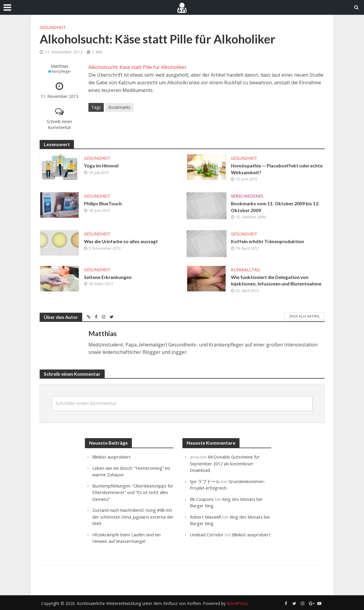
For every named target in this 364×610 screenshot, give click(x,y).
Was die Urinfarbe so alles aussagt (122, 242)
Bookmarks (119, 107)
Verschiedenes (247, 196)
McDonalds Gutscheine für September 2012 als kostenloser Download (225, 464)
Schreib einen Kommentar (59, 124)
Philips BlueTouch (103, 204)
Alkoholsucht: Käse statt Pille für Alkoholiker (137, 67)
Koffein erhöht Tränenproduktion (268, 242)
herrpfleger (61, 71)
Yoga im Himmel (101, 166)
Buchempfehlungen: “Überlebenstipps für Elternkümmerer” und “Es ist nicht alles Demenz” (131, 493)
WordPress (237, 603)
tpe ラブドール (205, 482)
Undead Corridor (207, 534)
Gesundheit (53, 27)
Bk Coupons (202, 499)
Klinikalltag (245, 270)
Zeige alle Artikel (304, 317)
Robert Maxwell (206, 517)
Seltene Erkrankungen (108, 278)
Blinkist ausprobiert (112, 458)
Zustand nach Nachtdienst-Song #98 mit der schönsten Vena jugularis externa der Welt (129, 517)
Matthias (60, 66)
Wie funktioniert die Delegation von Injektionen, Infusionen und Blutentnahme (276, 281)
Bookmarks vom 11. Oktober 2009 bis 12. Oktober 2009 (276, 207)
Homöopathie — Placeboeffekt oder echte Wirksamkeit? (278, 169)
